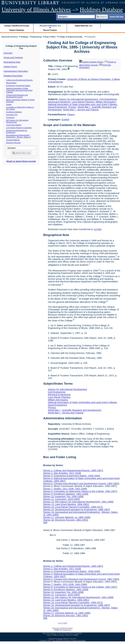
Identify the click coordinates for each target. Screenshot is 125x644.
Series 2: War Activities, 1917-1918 (62, 473)
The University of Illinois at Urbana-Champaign (69, 641)
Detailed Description (13, 76)
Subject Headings (17, 30)
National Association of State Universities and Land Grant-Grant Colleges (19, 90)
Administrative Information (16, 71)
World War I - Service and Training (81, 110)
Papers (71, 114)
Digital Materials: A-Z (84, 26)
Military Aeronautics (106, 102)
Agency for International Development (78, 99)
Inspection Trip (12, 115)
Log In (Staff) (62, 623)
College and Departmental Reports (19, 80)
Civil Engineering (108, 99)
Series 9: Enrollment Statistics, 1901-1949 (66, 494)
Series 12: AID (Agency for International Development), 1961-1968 (78, 502)
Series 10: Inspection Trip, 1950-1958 (63, 496)
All (45, 523)
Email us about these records (21, 161)
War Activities (11, 83)
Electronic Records (13, 143)
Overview (8, 53)
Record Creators (50, 30)
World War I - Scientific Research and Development (75, 410)
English (66, 120)
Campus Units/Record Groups (17, 26)
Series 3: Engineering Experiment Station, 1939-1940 (71, 476)
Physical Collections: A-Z (50, 26)
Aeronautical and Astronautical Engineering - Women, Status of (18, 136)
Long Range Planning (83, 102)
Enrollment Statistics (14, 112)
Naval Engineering (57, 107)
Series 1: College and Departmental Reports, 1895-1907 (73, 470)
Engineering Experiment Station (18, 86)
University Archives (9, 37)
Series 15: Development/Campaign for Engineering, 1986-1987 (76, 510)
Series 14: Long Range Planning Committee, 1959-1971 (73, 507)
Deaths (9, 104)
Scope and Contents (13, 57)
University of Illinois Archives (36, 10)
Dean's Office (50, 37)
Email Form (67, 630)
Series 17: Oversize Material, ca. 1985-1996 (67, 517)
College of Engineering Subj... (71, 37)
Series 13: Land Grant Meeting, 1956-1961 (66, 504)
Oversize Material (13, 140)
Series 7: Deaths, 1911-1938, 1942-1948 (65, 489)
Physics (72, 107)
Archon (60, 639)
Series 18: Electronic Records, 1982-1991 (65, 520)
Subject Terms (10, 67)
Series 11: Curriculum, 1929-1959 (61, 499)
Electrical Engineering (59, 102)
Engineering (36, 37)
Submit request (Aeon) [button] (91, 62)
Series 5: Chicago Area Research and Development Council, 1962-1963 (81, 483)
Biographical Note (12, 62)
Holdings (25, 37)
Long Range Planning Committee (19, 128)
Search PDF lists (116, 16)
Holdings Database (101, 10)
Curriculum (10, 117)
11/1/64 (98, 229)
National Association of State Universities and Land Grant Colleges (82, 104)
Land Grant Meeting (14, 125)
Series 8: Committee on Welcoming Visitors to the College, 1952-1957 (80, 491)
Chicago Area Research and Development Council (17, 96)
